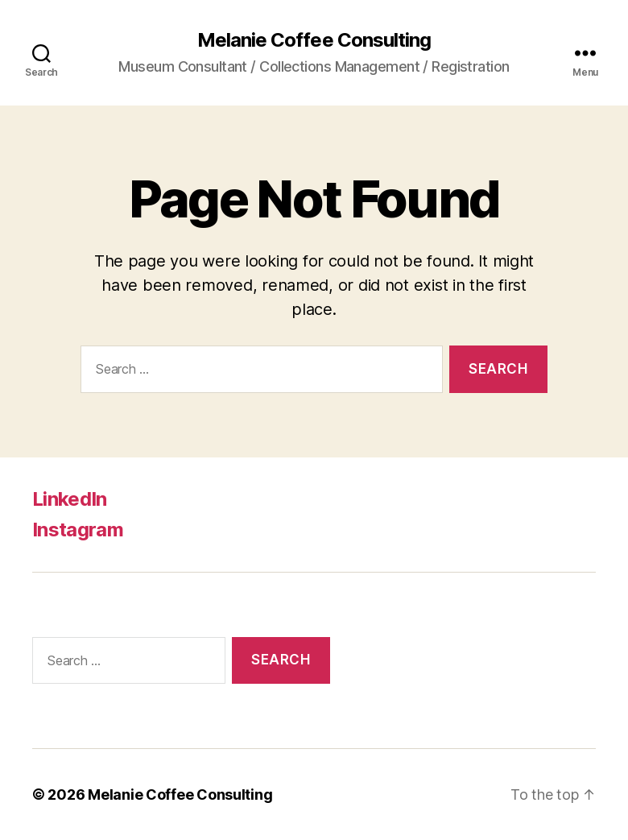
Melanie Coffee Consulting (314, 40)
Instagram (78, 530)
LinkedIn (70, 499)
